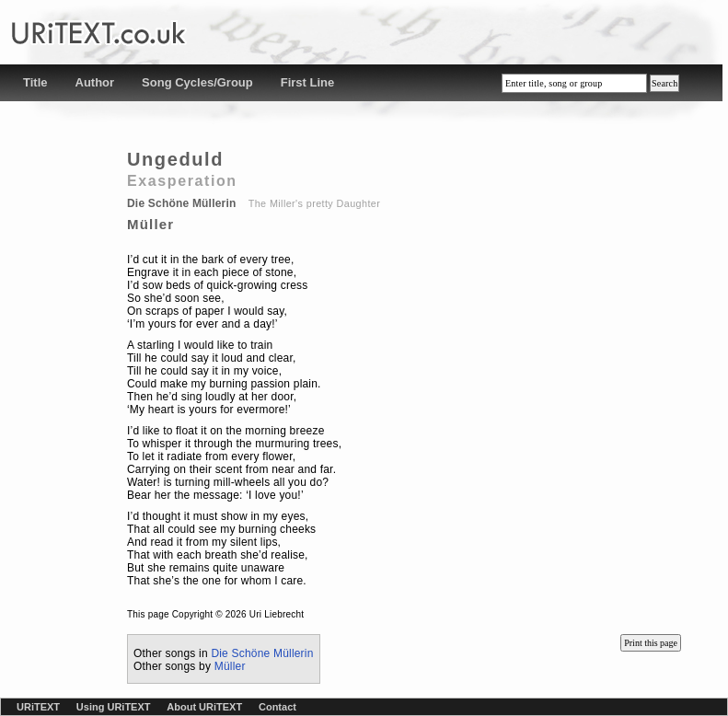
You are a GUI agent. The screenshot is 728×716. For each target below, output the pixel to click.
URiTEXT (38, 707)
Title (35, 82)
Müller (230, 666)
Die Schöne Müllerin (262, 653)
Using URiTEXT (114, 707)
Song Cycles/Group (197, 82)
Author (95, 82)
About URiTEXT (204, 707)
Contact (277, 707)
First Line (308, 82)
